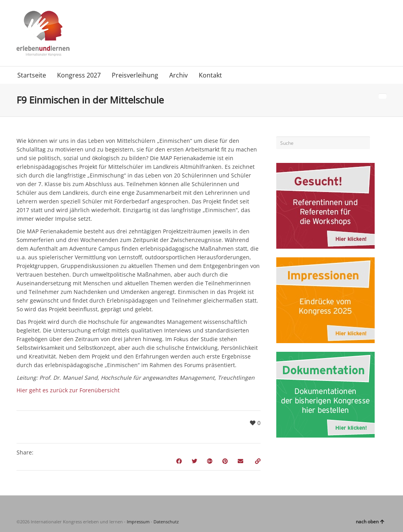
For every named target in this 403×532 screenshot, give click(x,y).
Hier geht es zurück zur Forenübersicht (68, 390)
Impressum (138, 522)
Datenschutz (166, 522)
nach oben (370, 522)
